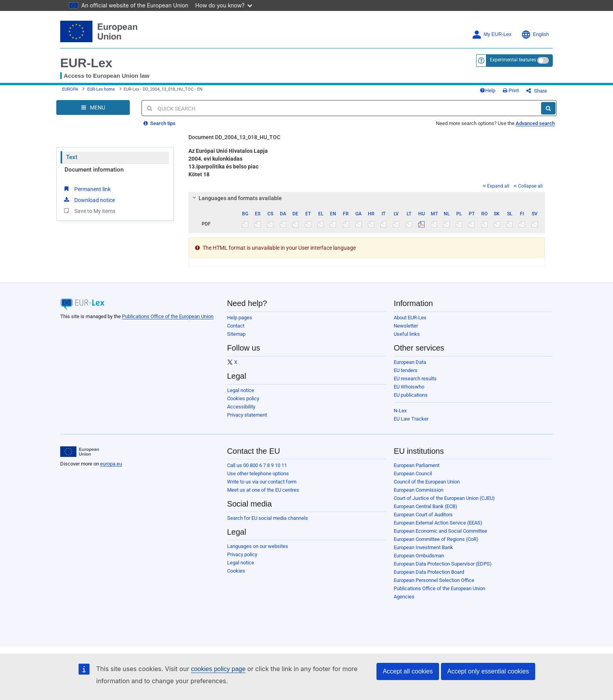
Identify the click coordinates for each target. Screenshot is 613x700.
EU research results (415, 379)
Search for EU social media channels (268, 518)
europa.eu (111, 464)
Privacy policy (242, 554)
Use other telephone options (258, 474)
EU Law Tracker (411, 419)
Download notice (89, 200)
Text (72, 157)
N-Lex (400, 411)
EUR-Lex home (101, 89)
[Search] (548, 108)
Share (537, 91)
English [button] (535, 35)
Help (488, 90)
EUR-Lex (86, 63)
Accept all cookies (408, 671)
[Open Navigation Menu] (93, 107)
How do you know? (224, 5)
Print (511, 90)
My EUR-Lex (492, 35)
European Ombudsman (419, 556)
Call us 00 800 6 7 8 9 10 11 (257, 465)
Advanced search (535, 123)
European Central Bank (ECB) (426, 506)
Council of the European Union (427, 482)
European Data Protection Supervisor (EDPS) (443, 564)
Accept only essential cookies (488, 671)
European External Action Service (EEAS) (438, 523)
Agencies (404, 597)
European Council (413, 474)
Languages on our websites (258, 546)
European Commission (419, 490)
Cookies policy (243, 398)
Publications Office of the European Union (168, 316)
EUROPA (70, 89)
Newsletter (406, 326)
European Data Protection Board (429, 572)
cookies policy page (218, 669)
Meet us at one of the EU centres (263, 490)
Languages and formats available (236, 198)
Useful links (407, 334)
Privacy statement (247, 415)
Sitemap (236, 334)
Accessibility (241, 407)
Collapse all (528, 186)
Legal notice (241, 390)
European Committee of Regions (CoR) (436, 539)
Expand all (496, 186)
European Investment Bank (423, 547)
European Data (410, 362)
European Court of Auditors (423, 515)
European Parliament (417, 465)
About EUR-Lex (410, 318)
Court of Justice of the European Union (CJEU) (444, 498)
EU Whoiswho (409, 387)
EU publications (411, 395)
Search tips (160, 123)
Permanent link (87, 189)
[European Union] (80, 452)
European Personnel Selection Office (434, 580)
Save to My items (89, 211)
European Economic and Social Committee (440, 531)
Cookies (236, 571)
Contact (236, 326)
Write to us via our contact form (262, 482)
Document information (94, 170)
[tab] (367, 198)
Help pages (240, 318)
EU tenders (406, 370)
